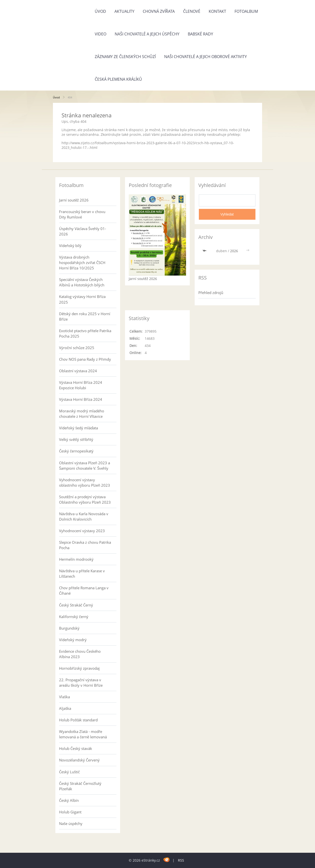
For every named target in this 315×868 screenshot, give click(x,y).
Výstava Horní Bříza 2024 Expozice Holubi (81, 385)
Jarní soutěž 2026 (74, 200)
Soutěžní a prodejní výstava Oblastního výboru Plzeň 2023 (85, 499)
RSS (181, 860)
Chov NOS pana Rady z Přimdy (85, 359)
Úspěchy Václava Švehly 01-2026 (83, 231)
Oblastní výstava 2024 (78, 371)
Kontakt (217, 11)
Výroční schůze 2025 (77, 348)
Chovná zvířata (159, 11)
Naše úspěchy (71, 823)
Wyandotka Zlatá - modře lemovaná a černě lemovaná (83, 734)
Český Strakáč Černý (76, 605)
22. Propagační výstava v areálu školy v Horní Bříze (81, 682)
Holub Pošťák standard (78, 720)
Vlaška (64, 697)
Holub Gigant (70, 812)
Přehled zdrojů (211, 293)
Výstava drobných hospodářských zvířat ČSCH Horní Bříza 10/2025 (82, 263)
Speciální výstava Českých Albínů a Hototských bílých (82, 282)
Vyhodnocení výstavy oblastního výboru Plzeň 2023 (85, 482)
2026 (234, 251)
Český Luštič (69, 772)
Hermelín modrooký (76, 559)
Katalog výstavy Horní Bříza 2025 (82, 299)
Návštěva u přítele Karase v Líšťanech (82, 573)
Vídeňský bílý (70, 246)
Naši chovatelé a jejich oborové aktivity (205, 57)
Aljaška (65, 708)
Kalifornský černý (74, 617)
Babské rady (200, 34)
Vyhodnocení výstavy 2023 (82, 531)
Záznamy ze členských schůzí (125, 57)
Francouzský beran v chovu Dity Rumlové (82, 214)
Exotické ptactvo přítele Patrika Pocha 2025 (85, 333)
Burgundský (69, 628)
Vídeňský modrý (73, 640)
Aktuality (124, 11)
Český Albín (69, 800)
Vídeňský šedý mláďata (79, 428)
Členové (192, 11)
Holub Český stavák (76, 748)
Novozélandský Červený (79, 760)
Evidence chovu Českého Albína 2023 (80, 654)
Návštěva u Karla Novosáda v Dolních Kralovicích (84, 516)
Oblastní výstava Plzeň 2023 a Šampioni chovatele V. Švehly (85, 465)
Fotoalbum (246, 11)
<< (205, 251)
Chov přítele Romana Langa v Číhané (84, 590)
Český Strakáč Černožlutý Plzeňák (80, 786)
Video (101, 34)
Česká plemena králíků (118, 79)
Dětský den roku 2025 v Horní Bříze (85, 316)
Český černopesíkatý (76, 451)
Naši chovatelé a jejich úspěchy (147, 34)
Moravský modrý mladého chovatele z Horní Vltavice (82, 414)
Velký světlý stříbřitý (76, 439)
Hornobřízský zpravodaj (79, 668)
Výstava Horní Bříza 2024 (81, 399)
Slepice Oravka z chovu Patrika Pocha (85, 545)
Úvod (100, 11)
